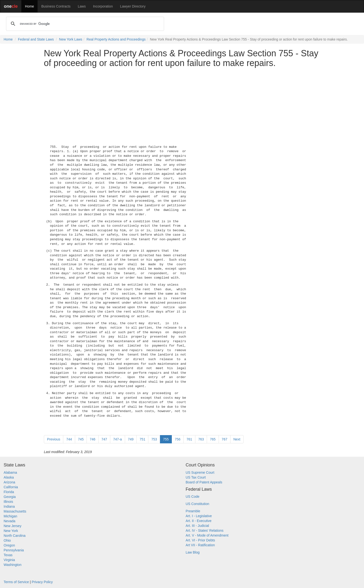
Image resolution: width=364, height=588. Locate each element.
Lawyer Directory (133, 6)
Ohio (7, 540)
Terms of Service (16, 582)
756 (178, 439)
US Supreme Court (200, 472)
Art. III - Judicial (197, 526)
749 (131, 439)
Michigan (10, 516)
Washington (12, 565)
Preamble (193, 511)
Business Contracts (56, 6)
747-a (118, 439)
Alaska (9, 477)
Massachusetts (15, 511)
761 (189, 439)
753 (154, 439)
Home (29, 6)
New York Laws (71, 39)
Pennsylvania (14, 550)
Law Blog (193, 552)
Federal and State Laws (36, 39)
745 (81, 439)
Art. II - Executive (199, 521)
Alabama (10, 472)
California (11, 487)
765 (213, 439)
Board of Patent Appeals (204, 482)
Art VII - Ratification (200, 545)
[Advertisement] (182, 105)
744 (69, 439)
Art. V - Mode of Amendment (207, 535)
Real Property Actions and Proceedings (116, 39)
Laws (82, 6)
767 (225, 439)
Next (237, 439)
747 (104, 439)
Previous (54, 439)
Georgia (10, 497)
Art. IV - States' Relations (205, 530)
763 (201, 439)
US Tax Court (196, 477)
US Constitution (197, 504)
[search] (84, 24)
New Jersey (12, 526)
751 (142, 439)
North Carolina (15, 536)
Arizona (9, 482)
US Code (193, 497)
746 (92, 439)
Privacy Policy (42, 582)
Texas (8, 555)
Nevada (9, 521)
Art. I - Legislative (199, 516)
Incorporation (103, 6)
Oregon (9, 545)
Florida (9, 492)
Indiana (9, 506)
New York (11, 531)
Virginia (9, 560)
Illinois (8, 502)
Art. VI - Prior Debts (200, 540)
